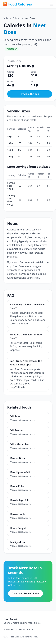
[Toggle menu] (52, 4)
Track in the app (30, 94)
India (6, 18)
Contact (31, 629)
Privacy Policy (10, 629)
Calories (17, 18)
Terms (22, 629)
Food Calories (17, 4)
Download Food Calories (26, 594)
